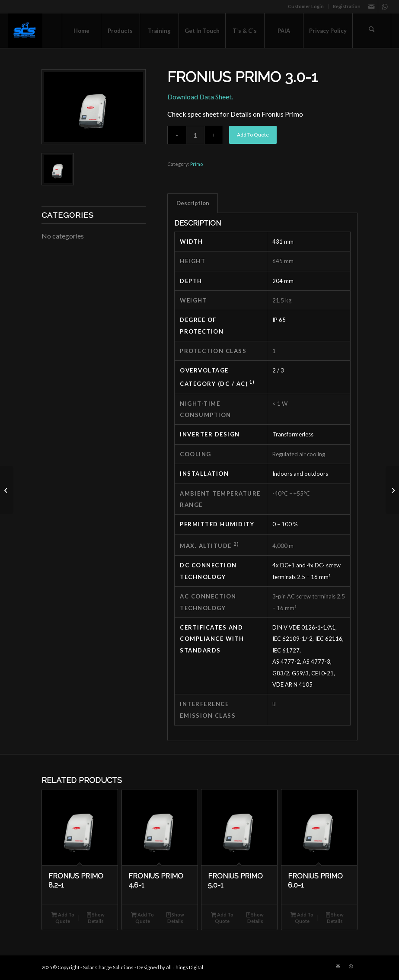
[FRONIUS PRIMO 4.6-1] (392, 490)
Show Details (96, 918)
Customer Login (306, 6)
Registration (347, 6)
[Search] (372, 31)
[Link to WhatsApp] (385, 6)
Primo (196, 164)
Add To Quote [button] (63, 918)
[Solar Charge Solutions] (25, 31)
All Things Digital (185, 967)
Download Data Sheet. (200, 97)
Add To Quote (253, 135)
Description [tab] (193, 203)
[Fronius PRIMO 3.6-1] (7, 490)
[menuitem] (306, 6)
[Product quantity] (195, 135)
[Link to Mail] (372, 6)
